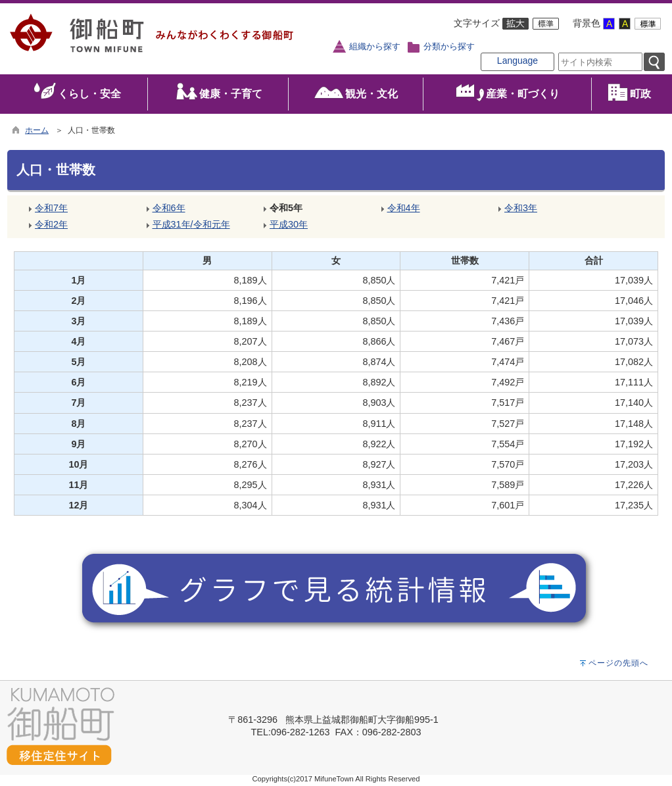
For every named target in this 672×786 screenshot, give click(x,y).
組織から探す (375, 47)
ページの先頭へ (618, 663)
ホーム (37, 130)
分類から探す (449, 47)
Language (517, 61)
